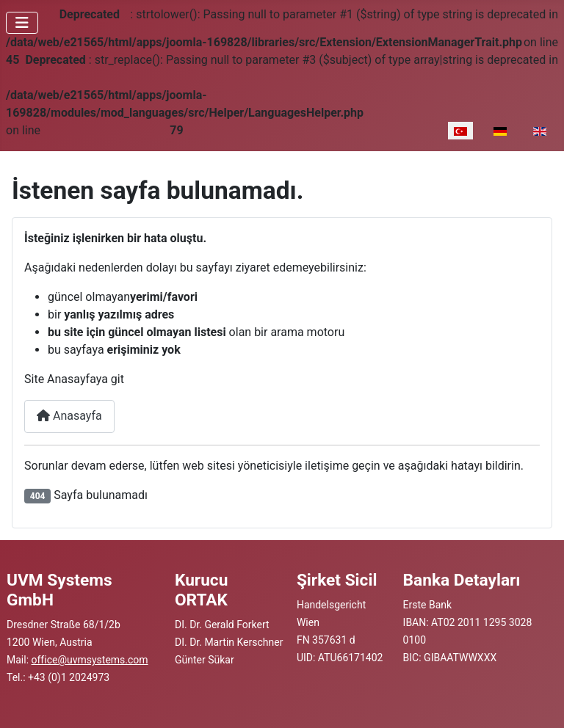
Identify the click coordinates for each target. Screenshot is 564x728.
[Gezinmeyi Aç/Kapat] (22, 23)
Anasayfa (69, 416)
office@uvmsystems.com (90, 660)
